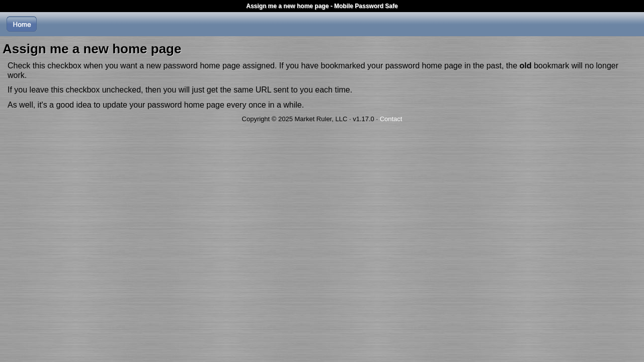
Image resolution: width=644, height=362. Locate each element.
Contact (391, 119)
